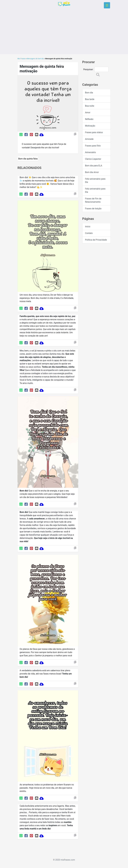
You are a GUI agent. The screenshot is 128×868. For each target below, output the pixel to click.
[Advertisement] (64, 35)
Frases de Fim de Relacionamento (93, 200)
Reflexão (89, 119)
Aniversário (91, 152)
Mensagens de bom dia (35, 59)
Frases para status (94, 132)
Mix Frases (21, 59)
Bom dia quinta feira (28, 159)
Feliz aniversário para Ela (95, 190)
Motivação (90, 126)
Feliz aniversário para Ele (95, 180)
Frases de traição (93, 209)
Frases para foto (93, 146)
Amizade (89, 139)
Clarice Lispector (93, 159)
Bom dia (89, 93)
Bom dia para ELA (94, 166)
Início (88, 227)
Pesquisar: (88, 69)
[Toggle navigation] (107, 5)
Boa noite (90, 106)
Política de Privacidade (96, 240)
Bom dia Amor (92, 172)
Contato (89, 233)
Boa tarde (90, 99)
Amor (88, 112)
